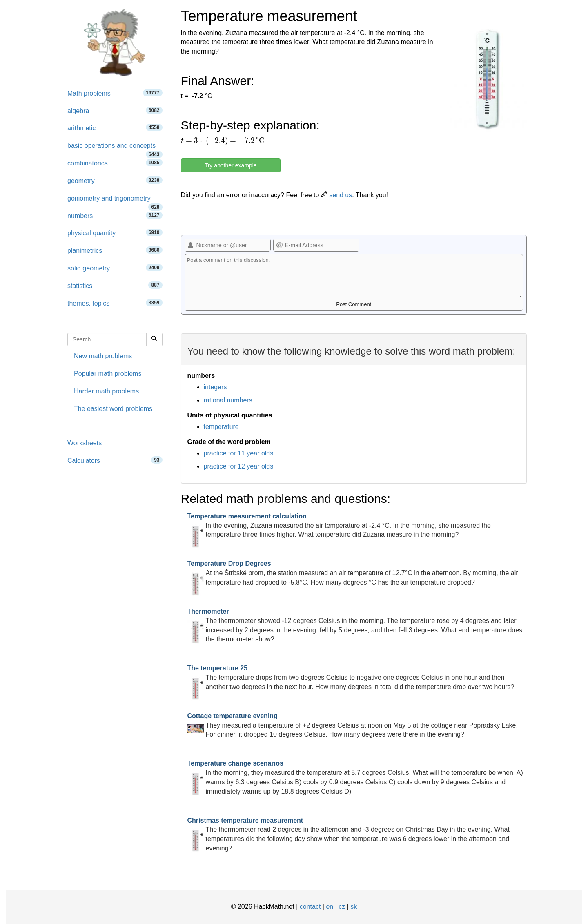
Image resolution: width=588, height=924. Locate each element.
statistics (115, 285)
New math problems (103, 356)
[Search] (154, 339)
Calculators (115, 460)
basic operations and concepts (115, 148)
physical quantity (115, 233)
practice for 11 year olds (239, 453)
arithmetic (115, 128)
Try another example (231, 165)
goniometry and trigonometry (115, 201)
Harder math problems (106, 391)
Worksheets (85, 443)
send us (336, 195)
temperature (221, 427)
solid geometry (115, 268)
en (330, 907)
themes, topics (115, 303)
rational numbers (228, 400)
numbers (115, 215)
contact (310, 907)
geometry (115, 180)
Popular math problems (108, 374)
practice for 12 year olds (239, 466)
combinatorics (115, 163)
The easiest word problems (113, 409)
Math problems (115, 93)
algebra (115, 110)
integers (215, 387)
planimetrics (115, 250)
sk (354, 907)
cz (342, 907)
